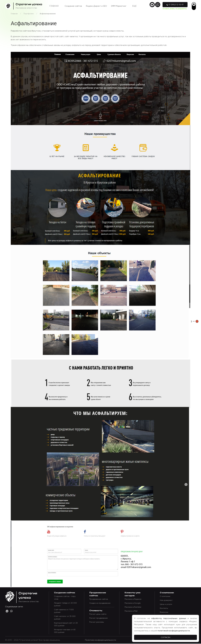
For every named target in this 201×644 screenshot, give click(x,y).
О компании (165, 597)
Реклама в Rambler (133, 608)
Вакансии (164, 613)
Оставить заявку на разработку (174, 9)
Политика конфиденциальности (100, 640)
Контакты (164, 609)
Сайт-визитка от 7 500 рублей (64, 611)
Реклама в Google (133, 604)
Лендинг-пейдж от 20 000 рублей (65, 605)
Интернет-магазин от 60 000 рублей (65, 631)
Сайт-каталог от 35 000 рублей (65, 618)
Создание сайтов (73, 6)
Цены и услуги (166, 605)
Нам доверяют (166, 601)
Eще (134, 6)
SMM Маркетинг (119, 6)
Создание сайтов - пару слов (65, 598)
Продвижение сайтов (99, 600)
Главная (54, 6)
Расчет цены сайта (98, 615)
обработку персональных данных (169, 618)
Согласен (165, 637)
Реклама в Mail (131, 611)
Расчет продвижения (98, 619)
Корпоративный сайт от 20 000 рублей (66, 625)
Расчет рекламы (97, 622)
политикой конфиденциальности (174, 631)
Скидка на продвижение (100, 604)
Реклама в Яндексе (133, 600)
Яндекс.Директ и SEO (96, 6)
